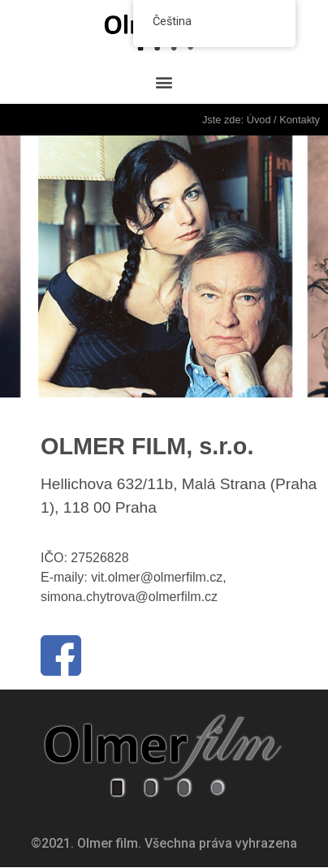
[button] (164, 82)
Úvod (259, 120)
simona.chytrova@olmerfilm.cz (129, 597)
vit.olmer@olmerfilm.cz (157, 577)
